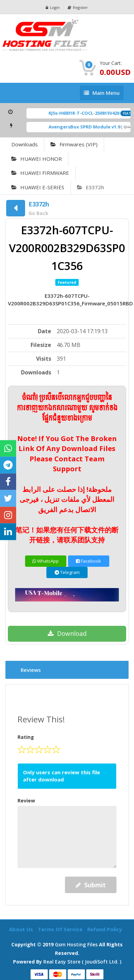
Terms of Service (61, 929)
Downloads (25, 144)
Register (78, 7)
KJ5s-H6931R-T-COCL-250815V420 (86, 113)
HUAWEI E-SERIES (38, 187)
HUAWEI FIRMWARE (40, 173)
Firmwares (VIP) (74, 144)
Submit (91, 885)
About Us (22, 929)
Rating (26, 737)
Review (26, 801)
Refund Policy (105, 929)
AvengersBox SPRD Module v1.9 (86, 127)
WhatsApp (46, 561)
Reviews (31, 670)
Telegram (67, 572)
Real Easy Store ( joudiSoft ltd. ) (82, 962)
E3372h (91, 187)
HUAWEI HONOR (37, 159)
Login (53, 7)
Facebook (88, 561)
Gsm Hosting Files (76, 944)
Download (67, 633)
